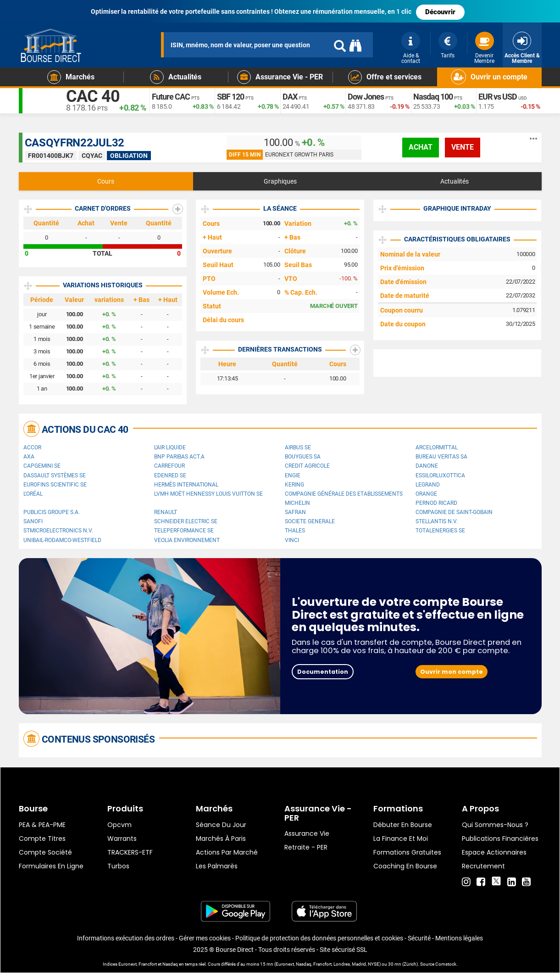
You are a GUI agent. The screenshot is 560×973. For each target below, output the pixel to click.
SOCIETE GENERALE (310, 521)
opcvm (119, 825)
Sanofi (33, 521)
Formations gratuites (407, 852)
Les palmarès (217, 866)
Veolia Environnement (187, 540)
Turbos (118, 866)
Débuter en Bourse (403, 825)
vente (463, 147)
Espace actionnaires (494, 852)
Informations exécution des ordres (126, 938)
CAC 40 (93, 96)
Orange (426, 494)
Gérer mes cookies (205, 938)
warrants (122, 839)
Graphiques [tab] (280, 181)
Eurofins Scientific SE (55, 485)
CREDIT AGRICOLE (307, 466)
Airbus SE (298, 447)
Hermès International (186, 485)
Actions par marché (227, 852)
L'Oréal (33, 494)
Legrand (428, 485)
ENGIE (293, 475)
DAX (290, 97)
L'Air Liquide (170, 447)
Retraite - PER (306, 847)
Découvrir (440, 12)
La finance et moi (401, 839)
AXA (29, 457)
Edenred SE (170, 475)
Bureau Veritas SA (441, 457)
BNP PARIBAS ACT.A (179, 457)
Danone (427, 466)
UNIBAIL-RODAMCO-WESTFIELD (62, 540)
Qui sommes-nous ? (495, 825)
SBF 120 (230, 97)
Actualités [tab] (455, 181)
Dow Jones (366, 97)
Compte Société (45, 852)
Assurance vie (307, 833)
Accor (32, 447)
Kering (294, 485)
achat (421, 147)
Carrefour (169, 466)
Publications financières (500, 839)
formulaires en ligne (51, 866)
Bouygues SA (303, 457)
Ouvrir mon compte (452, 672)
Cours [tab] (106, 181)
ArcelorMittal (437, 447)
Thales (295, 531)
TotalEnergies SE (440, 531)
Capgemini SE (42, 466)
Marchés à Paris (221, 839)
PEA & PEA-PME (42, 825)
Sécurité (419, 938)
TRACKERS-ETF (130, 852)
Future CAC (171, 97)
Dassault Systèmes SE (55, 475)
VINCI (292, 540)
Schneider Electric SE (186, 521)
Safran (295, 512)
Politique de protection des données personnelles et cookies (319, 938)
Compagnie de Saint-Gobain (454, 512)
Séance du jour (221, 825)
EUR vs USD (498, 97)
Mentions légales (459, 938)
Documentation (323, 672)
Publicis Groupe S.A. (52, 512)
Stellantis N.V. (437, 521)
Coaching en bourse (405, 866)
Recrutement (483, 866)
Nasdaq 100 (433, 97)
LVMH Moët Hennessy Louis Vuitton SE (208, 494)
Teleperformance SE (184, 531)
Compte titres (42, 839)
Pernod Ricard (436, 503)
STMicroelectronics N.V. (58, 531)
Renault (166, 512)
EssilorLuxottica (440, 475)
